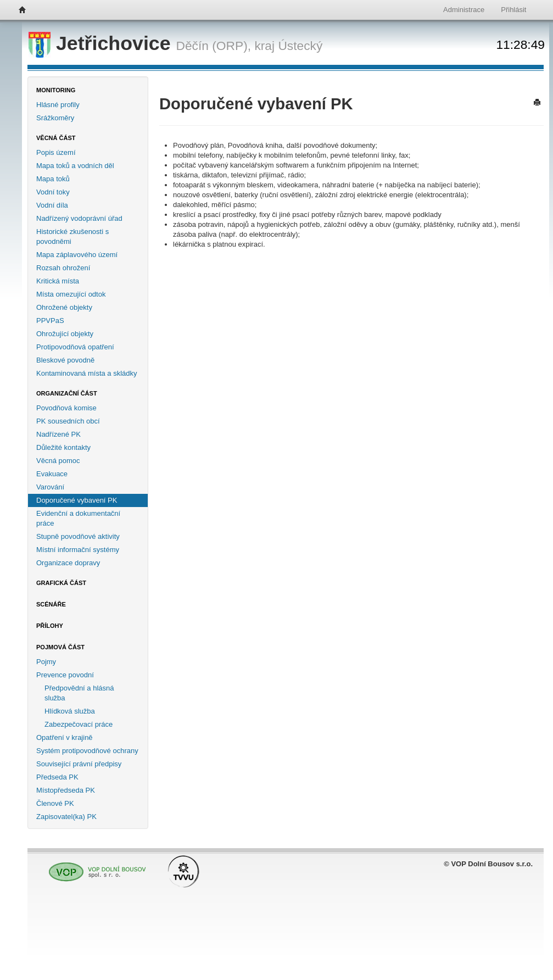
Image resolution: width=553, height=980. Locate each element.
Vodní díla (52, 205)
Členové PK (55, 803)
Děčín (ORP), (214, 46)
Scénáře (51, 604)
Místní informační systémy (78, 550)
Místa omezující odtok (71, 294)
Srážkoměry (55, 118)
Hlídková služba (70, 711)
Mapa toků (53, 179)
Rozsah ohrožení (63, 268)
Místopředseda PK (66, 790)
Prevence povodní (65, 675)
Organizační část (67, 393)
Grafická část (61, 583)
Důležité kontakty (63, 447)
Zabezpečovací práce (79, 724)
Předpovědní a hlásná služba (79, 693)
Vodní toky (53, 192)
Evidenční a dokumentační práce (78, 518)
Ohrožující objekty (65, 334)
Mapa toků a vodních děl (75, 166)
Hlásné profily (58, 105)
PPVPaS (50, 321)
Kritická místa (58, 281)
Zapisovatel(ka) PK (66, 817)
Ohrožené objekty (64, 307)
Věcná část (56, 138)
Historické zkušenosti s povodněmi (72, 236)
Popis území (56, 152)
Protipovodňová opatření (75, 347)
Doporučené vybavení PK (77, 500)
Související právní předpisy (79, 764)
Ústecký (300, 46)
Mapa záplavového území (77, 255)
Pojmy (46, 662)
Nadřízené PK (58, 434)
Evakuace (52, 474)
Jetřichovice (102, 43)
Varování (50, 487)
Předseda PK (57, 777)
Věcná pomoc (58, 461)
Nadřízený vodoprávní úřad (79, 218)
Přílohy (50, 626)
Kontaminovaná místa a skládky (87, 373)
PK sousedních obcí (68, 421)
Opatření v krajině (65, 737)
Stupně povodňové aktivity (78, 536)
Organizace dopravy (68, 563)
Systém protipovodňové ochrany (87, 751)
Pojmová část (60, 647)
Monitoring (56, 90)
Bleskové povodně (65, 360)
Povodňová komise (66, 408)
